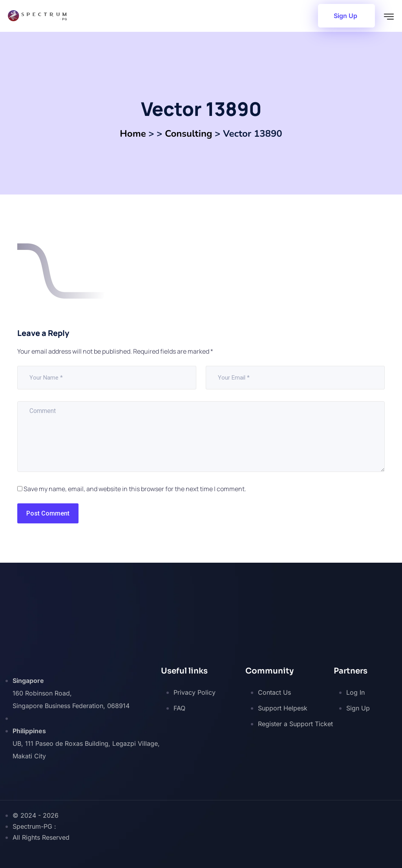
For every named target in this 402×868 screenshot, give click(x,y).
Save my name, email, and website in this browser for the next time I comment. (135, 489)
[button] (346, 16)
